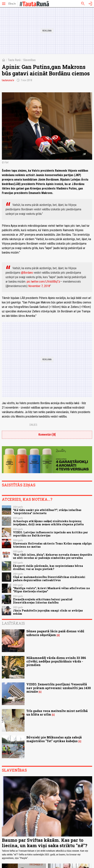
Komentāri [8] (47, 435)
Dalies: (34, 425)
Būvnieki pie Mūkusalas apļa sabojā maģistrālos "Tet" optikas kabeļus (54, 739)
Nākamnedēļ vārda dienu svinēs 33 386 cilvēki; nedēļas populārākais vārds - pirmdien (56, 661)
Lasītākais (13, 623)
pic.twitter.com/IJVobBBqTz (43, 282)
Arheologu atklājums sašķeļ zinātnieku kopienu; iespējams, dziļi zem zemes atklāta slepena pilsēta (48, 523)
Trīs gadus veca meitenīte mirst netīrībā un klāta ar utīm (57, 713)
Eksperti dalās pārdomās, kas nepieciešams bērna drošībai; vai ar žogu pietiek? (48, 567)
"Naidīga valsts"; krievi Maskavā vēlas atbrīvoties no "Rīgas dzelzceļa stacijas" (51, 590)
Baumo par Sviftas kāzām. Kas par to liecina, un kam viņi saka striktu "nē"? (45, 843)
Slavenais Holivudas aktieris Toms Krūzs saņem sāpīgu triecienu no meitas (52, 545)
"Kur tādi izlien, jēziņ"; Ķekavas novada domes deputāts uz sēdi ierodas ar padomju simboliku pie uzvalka (53, 556)
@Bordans (27, 273)
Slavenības (29, 60)
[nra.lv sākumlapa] (12, 4)
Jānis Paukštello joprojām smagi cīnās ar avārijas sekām (48, 612)
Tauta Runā (14, 60)
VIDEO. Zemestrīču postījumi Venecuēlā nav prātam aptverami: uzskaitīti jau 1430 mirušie (59, 688)
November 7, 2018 (39, 286)
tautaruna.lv (8, 80)
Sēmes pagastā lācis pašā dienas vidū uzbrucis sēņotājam (55, 633)
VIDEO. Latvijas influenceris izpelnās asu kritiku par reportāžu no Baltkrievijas (50, 534)
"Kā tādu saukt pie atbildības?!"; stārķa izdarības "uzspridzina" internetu (47, 512)
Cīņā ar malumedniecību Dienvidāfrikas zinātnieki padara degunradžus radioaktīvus (49, 579)
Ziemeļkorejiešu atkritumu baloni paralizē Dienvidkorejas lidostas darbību (43, 601)
